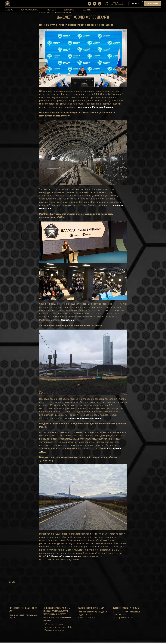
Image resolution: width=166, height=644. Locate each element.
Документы (87, 10)
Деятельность (69, 10)
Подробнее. (68, 321)
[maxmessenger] (100, 4)
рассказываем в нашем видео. (85, 420)
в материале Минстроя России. (95, 109)
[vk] (89, 4)
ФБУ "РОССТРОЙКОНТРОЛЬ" (30, 10)
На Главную (9, 10)
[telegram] (95, 4)
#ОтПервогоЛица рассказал (63, 558)
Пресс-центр (52, 10)
